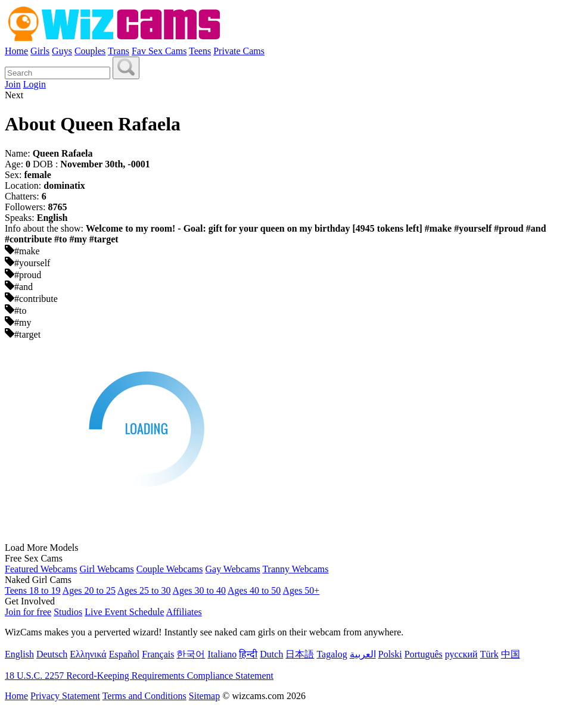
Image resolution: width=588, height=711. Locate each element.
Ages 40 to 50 (254, 590)
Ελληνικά (88, 654)
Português (424, 654)
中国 (511, 654)
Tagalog (332, 654)
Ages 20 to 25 (89, 590)
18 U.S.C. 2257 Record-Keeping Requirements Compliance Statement (139, 676)
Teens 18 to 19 (33, 590)
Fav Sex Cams (159, 51)
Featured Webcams (41, 569)
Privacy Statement (65, 696)
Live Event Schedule (124, 612)
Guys (62, 51)
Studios (68, 612)
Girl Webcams (106, 569)
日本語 (300, 654)
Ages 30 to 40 (199, 590)
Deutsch (52, 654)
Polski (390, 654)
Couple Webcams (170, 569)
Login (35, 84)
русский (461, 654)
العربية (363, 654)
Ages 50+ (301, 590)
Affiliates (184, 612)
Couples (90, 51)
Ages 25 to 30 (144, 590)
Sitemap (204, 696)
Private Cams (239, 51)
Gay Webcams (233, 569)
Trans (119, 51)
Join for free (28, 612)
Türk (489, 654)
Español (125, 654)
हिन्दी (248, 654)
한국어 (191, 654)
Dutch (271, 654)
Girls (40, 51)
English (19, 654)
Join (13, 84)
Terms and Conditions (144, 696)
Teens (200, 51)
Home (16, 51)
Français (158, 654)
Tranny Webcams (295, 569)
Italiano (222, 654)
